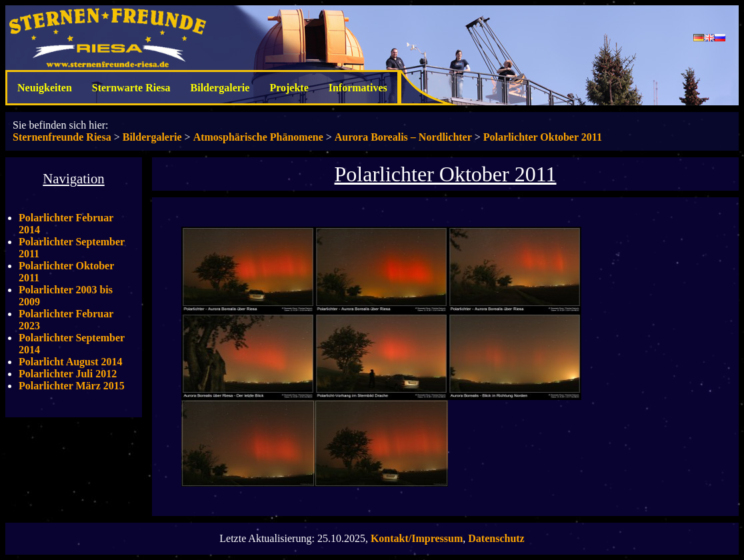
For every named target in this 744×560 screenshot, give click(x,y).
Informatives (358, 88)
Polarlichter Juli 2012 (68, 374)
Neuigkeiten (45, 88)
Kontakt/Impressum (417, 538)
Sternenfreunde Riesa (62, 137)
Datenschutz (496, 538)
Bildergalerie (220, 88)
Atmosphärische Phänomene (258, 137)
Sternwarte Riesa (131, 88)
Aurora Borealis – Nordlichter (403, 137)
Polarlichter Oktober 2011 (543, 137)
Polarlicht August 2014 (71, 362)
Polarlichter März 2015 (72, 386)
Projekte (289, 88)
